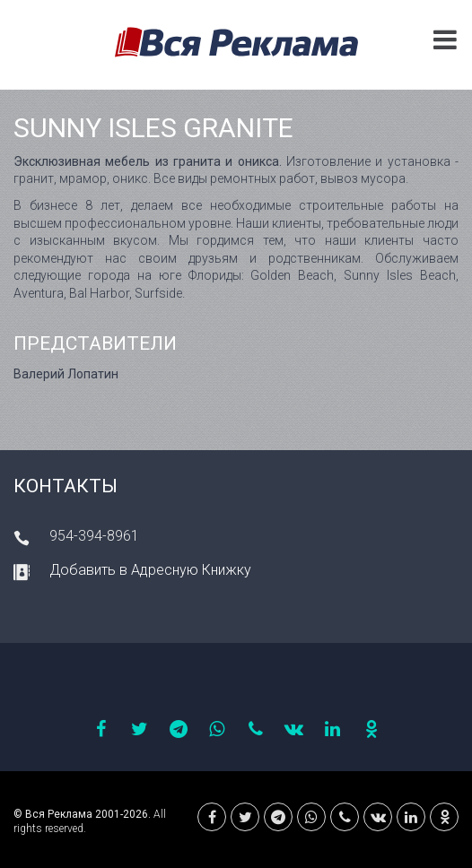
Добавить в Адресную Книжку (150, 570)
